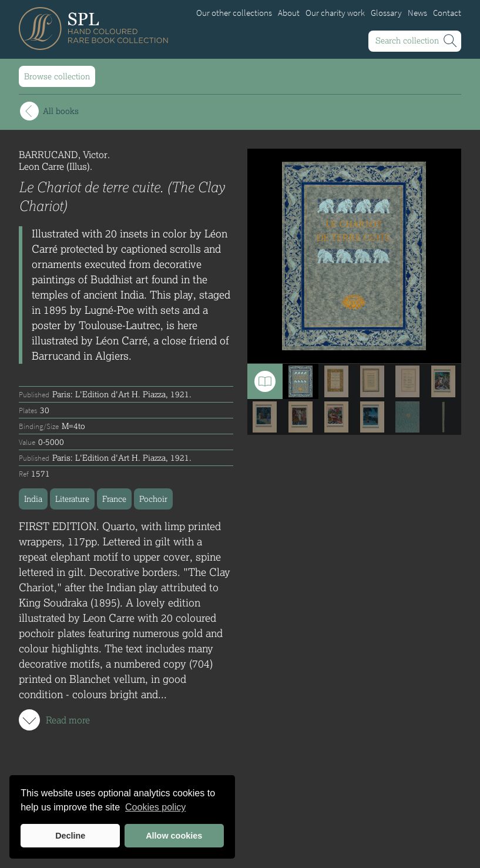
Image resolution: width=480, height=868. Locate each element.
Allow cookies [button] (174, 836)
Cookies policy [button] (155, 807)
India (33, 499)
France (114, 499)
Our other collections (234, 13)
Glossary (386, 13)
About (289, 13)
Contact (447, 13)
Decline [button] (70, 836)
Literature (72, 499)
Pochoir (153, 499)
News (417, 13)
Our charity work (335, 13)
